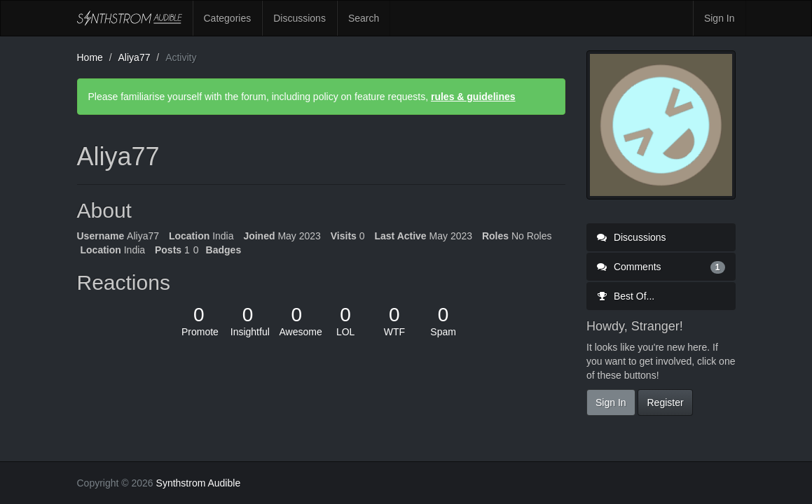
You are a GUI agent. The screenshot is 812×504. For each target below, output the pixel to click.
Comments (661, 267)
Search (364, 18)
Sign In (720, 18)
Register (665, 402)
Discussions (300, 18)
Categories (228, 18)
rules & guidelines (473, 97)
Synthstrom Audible (130, 18)
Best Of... (626, 296)
